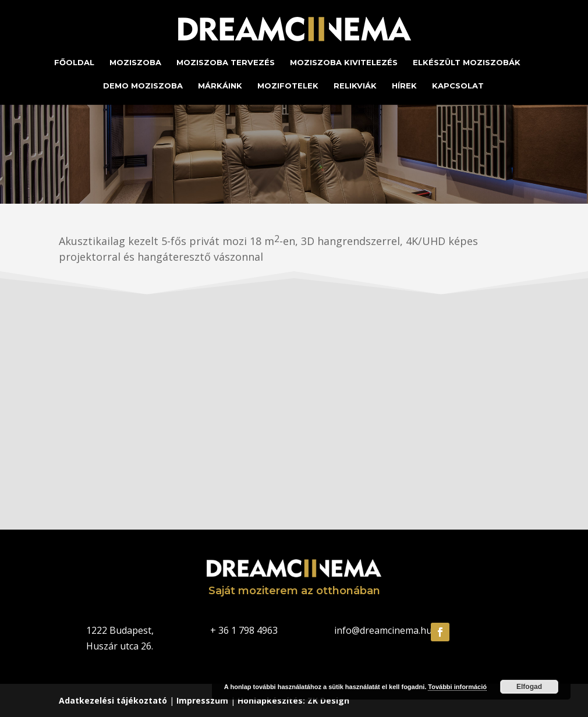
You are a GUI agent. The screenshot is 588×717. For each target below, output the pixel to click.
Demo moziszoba (143, 86)
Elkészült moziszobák (467, 63)
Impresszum (202, 700)
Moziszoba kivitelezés (344, 63)
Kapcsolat (458, 86)
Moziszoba (135, 63)
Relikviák (355, 86)
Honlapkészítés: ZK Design (293, 700)
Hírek (404, 86)
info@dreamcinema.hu (383, 630)
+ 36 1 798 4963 (244, 630)
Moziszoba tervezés (226, 63)
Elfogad (529, 687)
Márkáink (220, 86)
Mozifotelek (288, 86)
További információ (457, 687)
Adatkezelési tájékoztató (113, 700)
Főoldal (74, 63)
